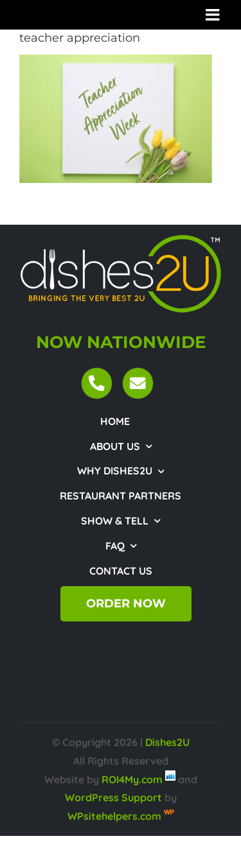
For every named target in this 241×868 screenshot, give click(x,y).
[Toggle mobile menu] (214, 14)
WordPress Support (113, 797)
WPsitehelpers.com (116, 816)
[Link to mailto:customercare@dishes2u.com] (138, 383)
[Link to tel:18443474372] (97, 383)
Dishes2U (167, 742)
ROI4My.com (132, 779)
